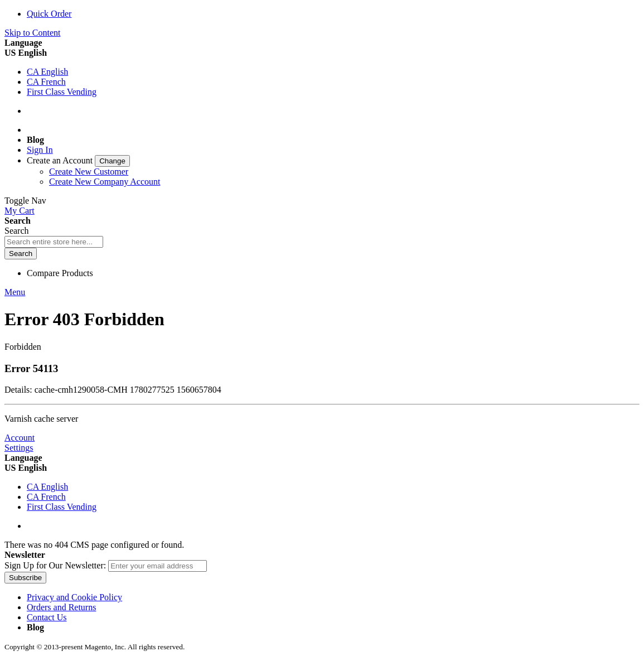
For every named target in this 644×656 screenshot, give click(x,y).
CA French (46, 82)
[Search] (21, 254)
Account (20, 438)
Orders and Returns (61, 607)
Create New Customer (89, 172)
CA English (47, 72)
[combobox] (54, 242)
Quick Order (49, 14)
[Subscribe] (25, 578)
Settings (19, 448)
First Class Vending (62, 92)
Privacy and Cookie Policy (74, 597)
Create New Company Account (105, 182)
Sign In (40, 150)
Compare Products (60, 273)
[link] (78, 160)
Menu (15, 292)
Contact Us (47, 617)
